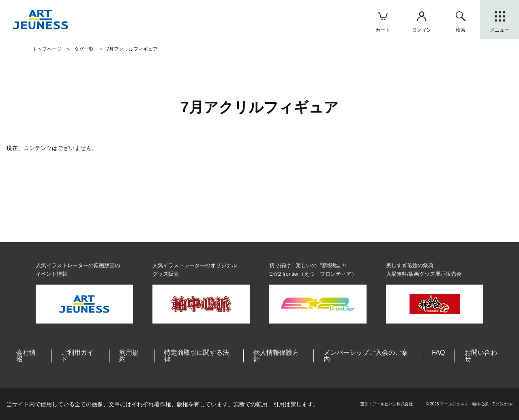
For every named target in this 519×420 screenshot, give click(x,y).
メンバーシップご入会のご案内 (366, 356)
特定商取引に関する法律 (197, 356)
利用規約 (129, 356)
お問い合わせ (481, 356)
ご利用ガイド (77, 356)
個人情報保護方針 (276, 356)
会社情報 (26, 356)
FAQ (438, 352)
